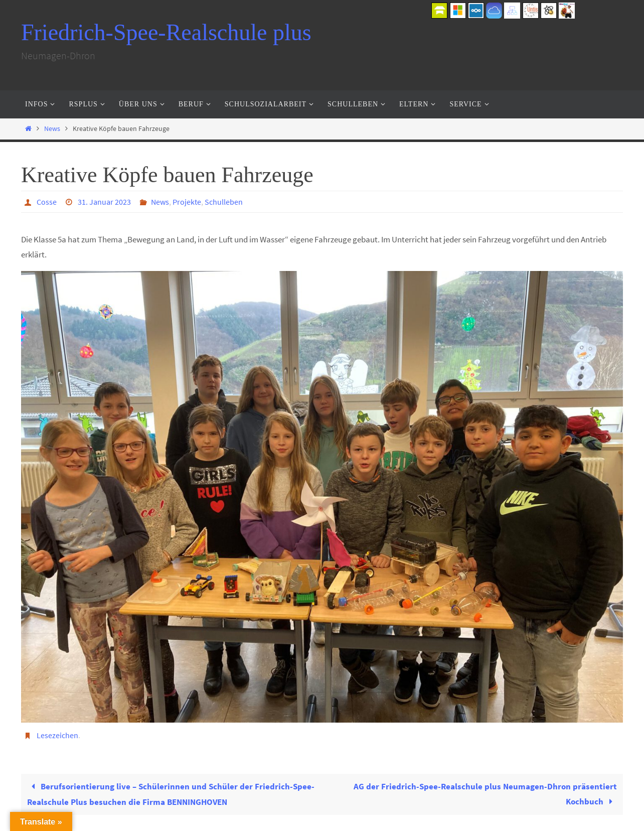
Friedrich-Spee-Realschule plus (166, 32)
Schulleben (224, 202)
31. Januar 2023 (104, 202)
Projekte (187, 202)
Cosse (47, 202)
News (52, 129)
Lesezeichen (57, 735)
